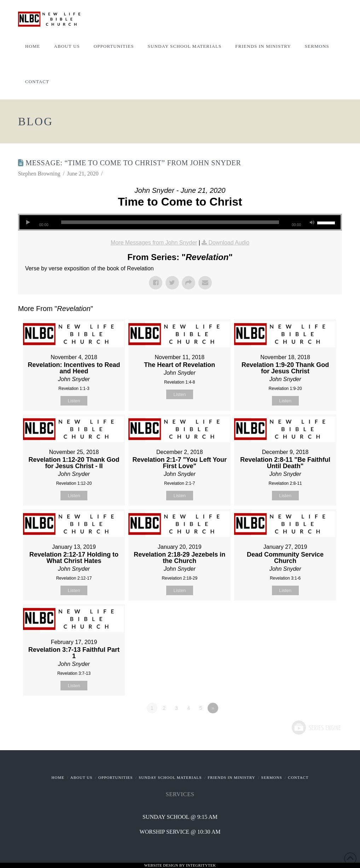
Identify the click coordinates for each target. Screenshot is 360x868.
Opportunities (115, 777)
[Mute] (312, 222)
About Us (82, 777)
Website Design (162, 865)
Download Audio (229, 243)
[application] (180, 222)
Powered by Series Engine (316, 728)
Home (58, 777)
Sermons (272, 777)
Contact (298, 777)
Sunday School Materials (170, 777)
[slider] (170, 222)
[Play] (28, 222)
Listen (74, 401)
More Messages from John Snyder (154, 243)
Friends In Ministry (231, 777)
